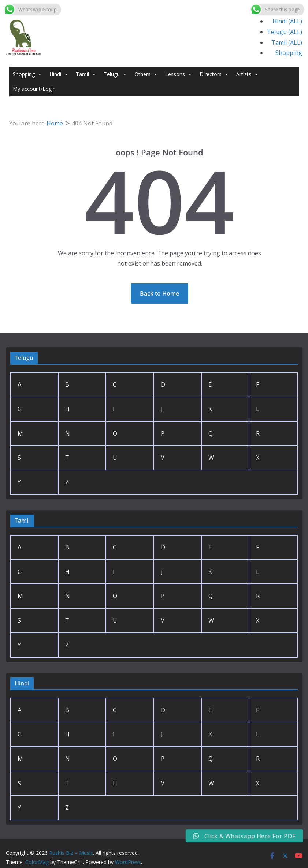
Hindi (59, 74)
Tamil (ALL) (287, 42)
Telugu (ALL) (285, 32)
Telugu (115, 74)
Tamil (86, 74)
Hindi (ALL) (287, 21)
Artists (247, 74)
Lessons (179, 74)
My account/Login (34, 89)
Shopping (289, 53)
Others (146, 74)
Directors (214, 74)
